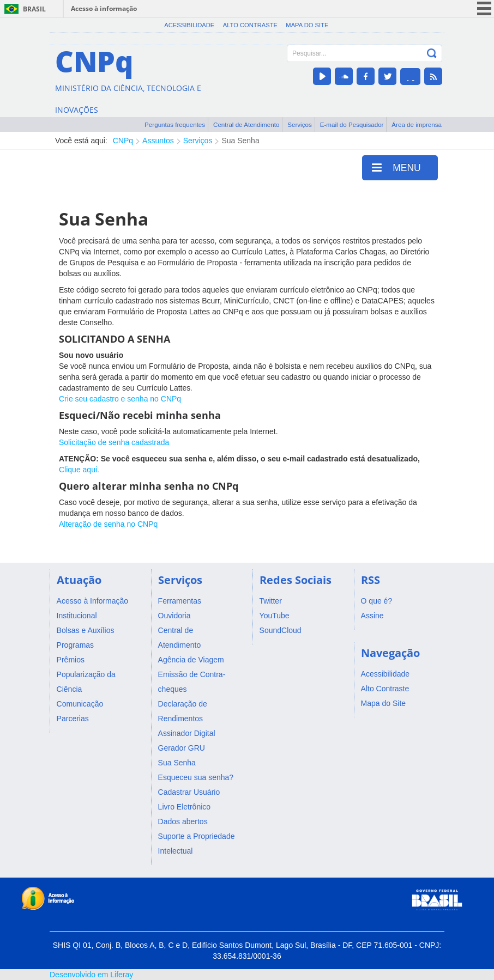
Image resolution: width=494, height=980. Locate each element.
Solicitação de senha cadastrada (114, 442)
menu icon (484, 8)
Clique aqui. (79, 470)
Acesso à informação (104, 8)
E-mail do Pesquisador (352, 124)
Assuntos (158, 141)
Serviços (300, 124)
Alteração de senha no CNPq (108, 524)
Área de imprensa (417, 124)
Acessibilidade (189, 25)
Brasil (34, 9)
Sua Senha (240, 141)
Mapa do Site (307, 25)
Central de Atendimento (246, 124)
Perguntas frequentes (175, 124)
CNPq (123, 141)
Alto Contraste (250, 25)
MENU (396, 167)
